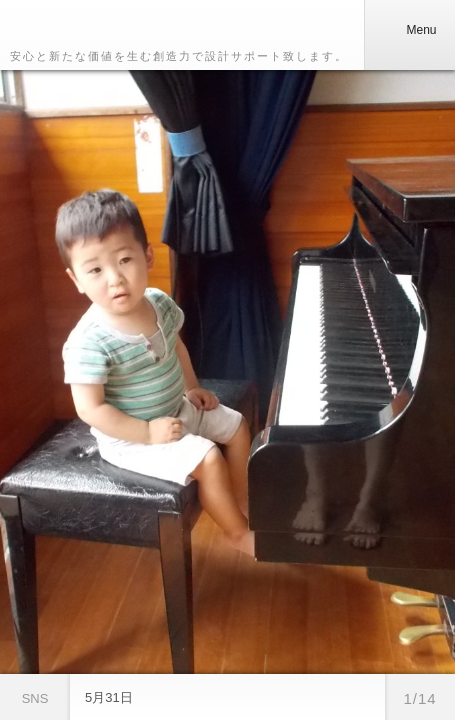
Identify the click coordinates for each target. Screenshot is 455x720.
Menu (409, 30)
